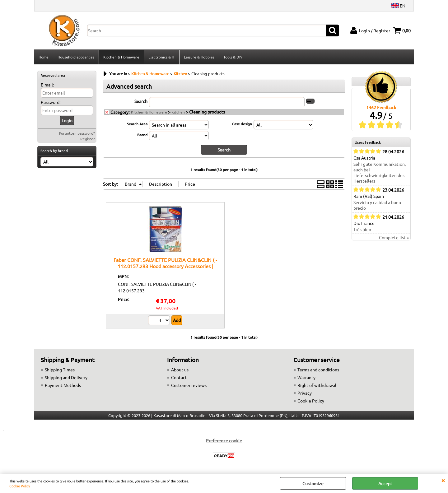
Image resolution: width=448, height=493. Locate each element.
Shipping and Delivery (66, 377)
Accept (385, 483)
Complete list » (394, 237)
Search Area (137, 124)
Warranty (306, 377)
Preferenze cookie (224, 440)
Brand (142, 135)
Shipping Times (60, 370)
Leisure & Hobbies (199, 57)
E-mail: (47, 85)
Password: (51, 102)
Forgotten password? (77, 133)
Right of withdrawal (317, 385)
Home (44, 57)
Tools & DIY (233, 57)
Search (141, 101)
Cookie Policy (20, 486)
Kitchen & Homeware (121, 57)
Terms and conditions (318, 370)
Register (88, 139)
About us (180, 370)
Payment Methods (63, 385)
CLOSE (443, 480)
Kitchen (178, 112)
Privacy (305, 393)
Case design (242, 124)
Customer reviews (189, 385)
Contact (179, 377)
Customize (313, 483)
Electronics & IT (162, 57)
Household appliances (76, 57)
